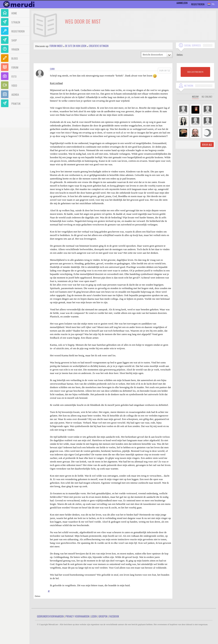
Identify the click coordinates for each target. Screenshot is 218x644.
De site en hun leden (76, 46)
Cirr (52, 69)
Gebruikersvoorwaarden (50, 616)
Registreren (198, 4)
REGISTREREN (195, 72)
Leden (94, 616)
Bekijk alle (207, 145)
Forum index (56, 46)
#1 (49, 591)
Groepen (103, 616)
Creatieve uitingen (99, 46)
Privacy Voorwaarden (77, 616)
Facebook (114, 616)
